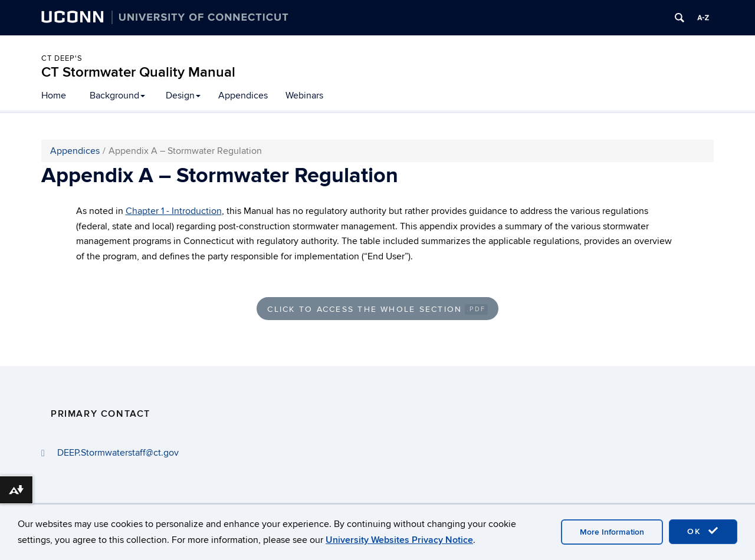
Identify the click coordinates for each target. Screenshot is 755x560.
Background (117, 95)
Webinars (304, 95)
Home (54, 95)
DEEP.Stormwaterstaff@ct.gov (118, 453)
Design (183, 95)
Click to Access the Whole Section (377, 309)
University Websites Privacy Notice (399, 540)
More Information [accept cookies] (612, 532)
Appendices (243, 95)
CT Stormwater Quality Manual (138, 72)
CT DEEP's (62, 58)
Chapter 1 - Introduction (174, 211)
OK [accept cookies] (703, 531)
